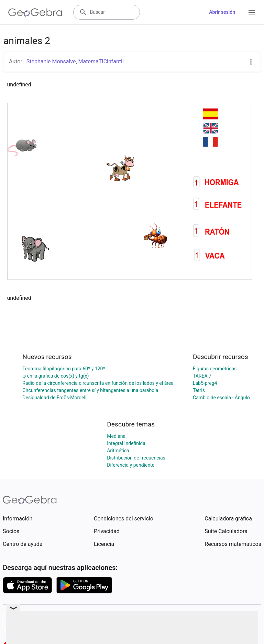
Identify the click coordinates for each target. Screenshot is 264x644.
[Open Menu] (252, 12)
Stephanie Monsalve (51, 61)
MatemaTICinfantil (101, 61)
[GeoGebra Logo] (35, 12)
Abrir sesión (222, 12)
